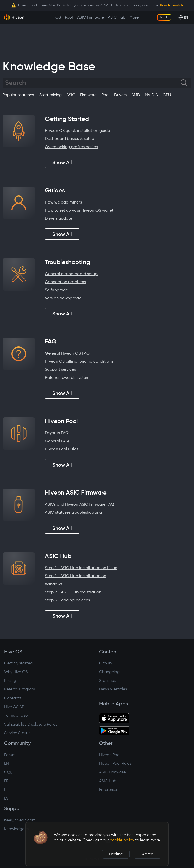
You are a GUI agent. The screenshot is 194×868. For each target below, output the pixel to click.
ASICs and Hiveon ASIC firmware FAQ (80, 504)
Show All (62, 162)
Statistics (107, 681)
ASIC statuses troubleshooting (73, 512)
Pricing (10, 681)
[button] (41, 837)
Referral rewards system (67, 377)
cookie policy (122, 840)
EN (6, 763)
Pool (105, 95)
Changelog (109, 672)
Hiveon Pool (110, 755)
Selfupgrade (56, 290)
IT (6, 789)
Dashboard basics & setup (70, 139)
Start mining (51, 95)
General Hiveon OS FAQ (67, 353)
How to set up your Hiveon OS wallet (79, 210)
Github (105, 663)
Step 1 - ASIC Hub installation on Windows (76, 580)
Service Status (17, 733)
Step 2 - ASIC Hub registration (73, 592)
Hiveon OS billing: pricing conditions (79, 361)
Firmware (88, 95)
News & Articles (113, 689)
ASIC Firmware (112, 772)
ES (6, 798)
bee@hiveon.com (20, 820)
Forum (10, 755)
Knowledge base (19, 829)
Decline (116, 854)
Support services (60, 369)
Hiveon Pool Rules (62, 449)
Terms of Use (16, 715)
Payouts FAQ (57, 433)
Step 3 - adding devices (67, 600)
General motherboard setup (71, 274)
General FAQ (57, 441)
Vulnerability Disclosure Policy (31, 724)
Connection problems (65, 282)
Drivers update (59, 218)
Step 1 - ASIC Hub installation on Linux (81, 568)
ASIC (71, 95)
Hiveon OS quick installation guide (77, 131)
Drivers (120, 95)
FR (6, 781)
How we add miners (63, 202)
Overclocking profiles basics (71, 147)
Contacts (13, 698)
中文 (8, 772)
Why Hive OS (16, 672)
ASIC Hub (108, 781)
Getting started (18, 663)
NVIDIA (151, 95)
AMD (136, 95)
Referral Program (20, 689)
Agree (148, 854)
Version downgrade (63, 298)
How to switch (171, 5)
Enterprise (108, 789)
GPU (167, 95)
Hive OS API (15, 707)
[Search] (93, 83)
